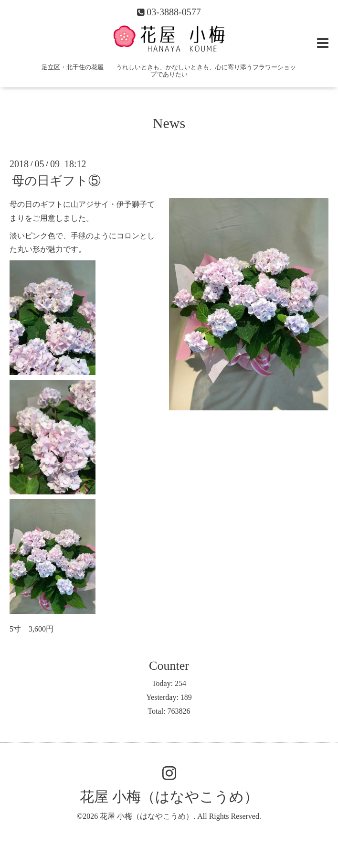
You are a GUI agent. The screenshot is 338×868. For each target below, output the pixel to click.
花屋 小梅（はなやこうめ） (169, 797)
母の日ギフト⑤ (56, 181)
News (169, 123)
